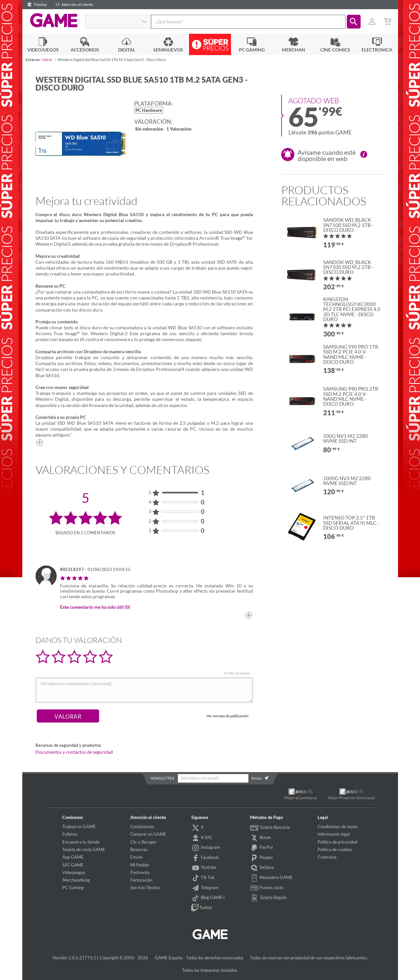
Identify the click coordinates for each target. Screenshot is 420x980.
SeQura (262, 868)
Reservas (139, 849)
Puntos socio (267, 888)
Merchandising (76, 880)
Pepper (262, 858)
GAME (54, 21)
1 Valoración (179, 129)
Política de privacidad (337, 842)
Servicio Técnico (145, 888)
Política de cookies (335, 849)
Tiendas (36, 4)
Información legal (334, 834)
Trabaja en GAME (79, 827)
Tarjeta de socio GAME (84, 849)
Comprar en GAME (148, 834)
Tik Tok (203, 878)
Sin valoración (149, 129)
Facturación (141, 880)
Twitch (202, 908)
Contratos (327, 857)
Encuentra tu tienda (81, 842)
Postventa (140, 872)
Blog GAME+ (208, 898)
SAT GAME (73, 865)
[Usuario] (372, 22)
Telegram (205, 888)
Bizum (261, 838)
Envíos (136, 857)
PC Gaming (73, 888)
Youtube (204, 868)
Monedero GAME (271, 878)
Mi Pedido (140, 865)
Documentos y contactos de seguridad (74, 752)
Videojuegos (74, 872)
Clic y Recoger (144, 842)
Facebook (205, 858)
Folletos (70, 834)
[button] (354, 22)
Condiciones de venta (338, 827)
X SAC (202, 838)
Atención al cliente (73, 4)
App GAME (73, 857)
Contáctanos (142, 827)
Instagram (206, 848)
